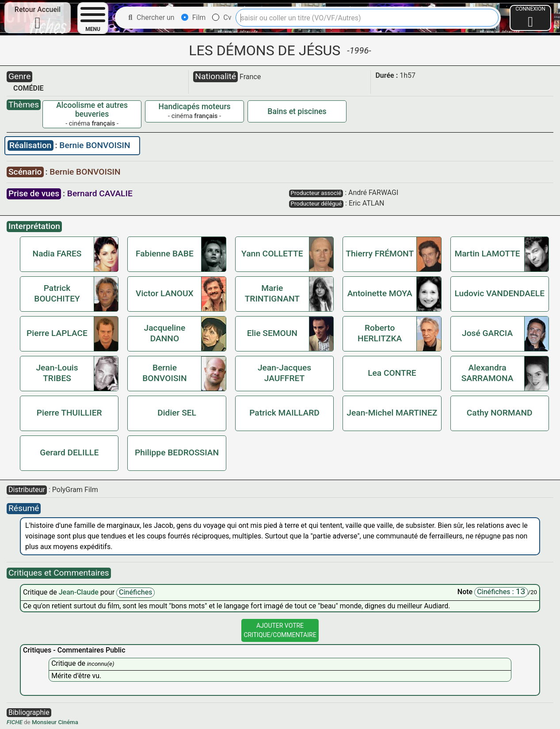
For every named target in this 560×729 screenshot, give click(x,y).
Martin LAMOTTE (487, 254)
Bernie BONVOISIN (95, 145)
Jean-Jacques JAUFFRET (284, 373)
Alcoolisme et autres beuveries (92, 110)
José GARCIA (487, 333)
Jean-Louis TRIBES (57, 373)
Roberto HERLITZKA (380, 333)
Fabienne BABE (165, 254)
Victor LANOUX (165, 293)
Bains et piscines (297, 111)
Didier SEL (177, 413)
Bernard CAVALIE (100, 193)
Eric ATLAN (366, 203)
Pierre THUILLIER (69, 413)
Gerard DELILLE (69, 452)
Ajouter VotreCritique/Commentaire (280, 630)
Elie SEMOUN (272, 333)
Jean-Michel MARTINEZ (392, 413)
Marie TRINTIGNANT (272, 293)
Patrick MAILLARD (284, 413)
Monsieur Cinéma (55, 722)
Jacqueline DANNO (165, 333)
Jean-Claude (80, 592)
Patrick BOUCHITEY (57, 293)
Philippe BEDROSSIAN (177, 452)
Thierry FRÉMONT (380, 254)
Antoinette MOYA (380, 293)
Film (194, 17)
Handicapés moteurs (194, 107)
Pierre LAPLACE (57, 333)
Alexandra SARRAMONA (488, 373)
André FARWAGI (373, 193)
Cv (222, 17)
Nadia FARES (57, 254)
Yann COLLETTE (272, 254)
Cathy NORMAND (500, 413)
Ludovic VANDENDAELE (499, 293)
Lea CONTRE (392, 373)
